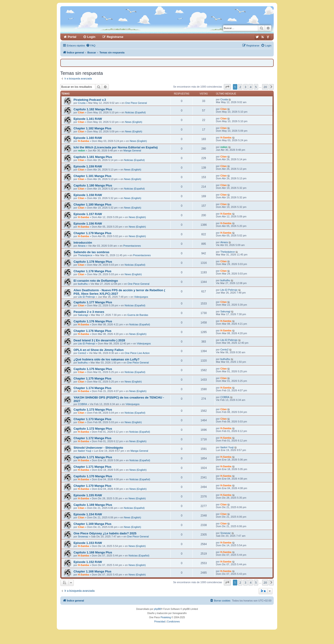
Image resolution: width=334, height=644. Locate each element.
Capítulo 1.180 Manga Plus (93, 185)
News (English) (134, 122)
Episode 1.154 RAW (88, 514)
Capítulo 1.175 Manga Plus (93, 369)
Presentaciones (132, 246)
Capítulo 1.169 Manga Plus (93, 505)
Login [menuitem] (91, 37)
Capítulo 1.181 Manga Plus (93, 157)
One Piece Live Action (137, 353)
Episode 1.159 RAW (88, 166)
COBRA (82, 404)
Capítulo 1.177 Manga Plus (93, 302)
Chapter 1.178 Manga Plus (92, 271)
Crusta (82, 103)
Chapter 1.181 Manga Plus (92, 176)
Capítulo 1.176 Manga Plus (93, 321)
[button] (227, 87)
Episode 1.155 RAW (88, 495)
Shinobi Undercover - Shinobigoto (98, 448)
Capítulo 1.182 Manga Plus (93, 109)
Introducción (83, 243)
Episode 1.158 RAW (88, 195)
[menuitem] (91, 46)
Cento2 (82, 353)
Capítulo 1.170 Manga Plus (93, 476)
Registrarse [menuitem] (115, 37)
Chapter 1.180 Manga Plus (92, 204)
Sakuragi (83, 315)
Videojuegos (141, 297)
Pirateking (166, 617)
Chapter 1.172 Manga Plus (92, 438)
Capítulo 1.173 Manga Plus (93, 410)
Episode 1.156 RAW (88, 224)
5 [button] (256, 87)
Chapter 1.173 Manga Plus (92, 419)
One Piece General (136, 103)
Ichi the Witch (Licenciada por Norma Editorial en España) (116, 147)
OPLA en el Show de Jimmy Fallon (99, 350)
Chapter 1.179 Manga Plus (92, 233)
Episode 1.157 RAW (88, 214)
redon (82, 150)
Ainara (82, 246)
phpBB (157, 609)
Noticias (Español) (135, 112)
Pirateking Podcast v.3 (90, 100)
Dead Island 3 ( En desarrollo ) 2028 (99, 340)
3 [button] (246, 87)
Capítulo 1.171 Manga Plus (93, 457)
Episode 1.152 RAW (88, 562)
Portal (72, 37)
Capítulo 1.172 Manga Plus (93, 429)
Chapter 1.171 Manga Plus (92, 467)
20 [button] (265, 87)
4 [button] (251, 87)
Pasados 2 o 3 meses (89, 312)
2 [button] (240, 87)
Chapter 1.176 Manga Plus (92, 331)
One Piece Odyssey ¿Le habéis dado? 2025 (105, 533)
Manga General (132, 150)
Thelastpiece (85, 255)
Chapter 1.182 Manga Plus (92, 128)
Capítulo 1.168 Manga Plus (93, 552)
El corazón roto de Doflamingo (96, 281)
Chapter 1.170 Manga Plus (92, 486)
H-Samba (83, 141)
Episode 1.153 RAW (88, 543)
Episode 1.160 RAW (88, 138)
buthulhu (83, 284)
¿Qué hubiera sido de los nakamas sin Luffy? (106, 359)
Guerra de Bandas (138, 315)
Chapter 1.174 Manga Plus (92, 388)
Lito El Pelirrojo (87, 297)
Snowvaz (83, 536)
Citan (81, 112)
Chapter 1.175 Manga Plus (92, 378)
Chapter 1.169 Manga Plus (92, 524)
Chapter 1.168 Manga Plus (92, 571)
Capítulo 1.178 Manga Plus (93, 262)
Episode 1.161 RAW (88, 119)
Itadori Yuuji (85, 451)
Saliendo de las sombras (92, 252)
